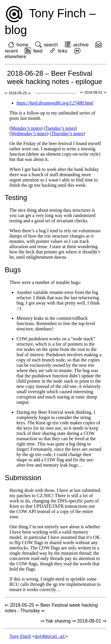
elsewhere (15, 57)
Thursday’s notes (67, 133)
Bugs (13, 270)
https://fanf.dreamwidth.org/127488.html (55, 103)
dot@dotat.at (50, 637)
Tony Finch (20, 637)
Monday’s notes (26, 128)
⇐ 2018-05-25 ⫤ (18, 93)
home (22, 45)
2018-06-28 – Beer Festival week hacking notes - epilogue (55, 77)
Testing (16, 197)
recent (11, 51)
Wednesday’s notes (29, 133)
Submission (23, 478)
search (51, 45)
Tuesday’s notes (60, 128)
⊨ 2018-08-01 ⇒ (93, 93)
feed (38, 51)
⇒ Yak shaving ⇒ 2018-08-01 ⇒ (73, 621)
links (63, 51)
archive (81, 45)
